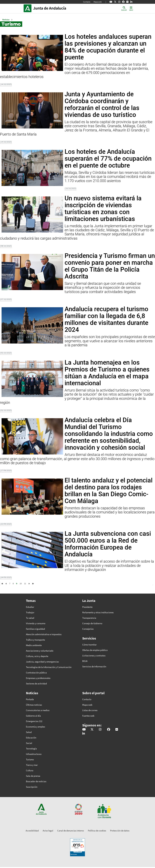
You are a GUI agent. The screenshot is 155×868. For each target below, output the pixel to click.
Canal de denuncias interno (71, 831)
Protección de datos (120, 831)
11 (25, 583)
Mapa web (98, 2)
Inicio (54, 8)
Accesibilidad (32, 831)
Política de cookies (97, 831)
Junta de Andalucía (28, 8)
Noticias (6, 20)
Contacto (87, 2)
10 (21, 583)
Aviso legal (48, 831)
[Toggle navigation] (131, 8)
